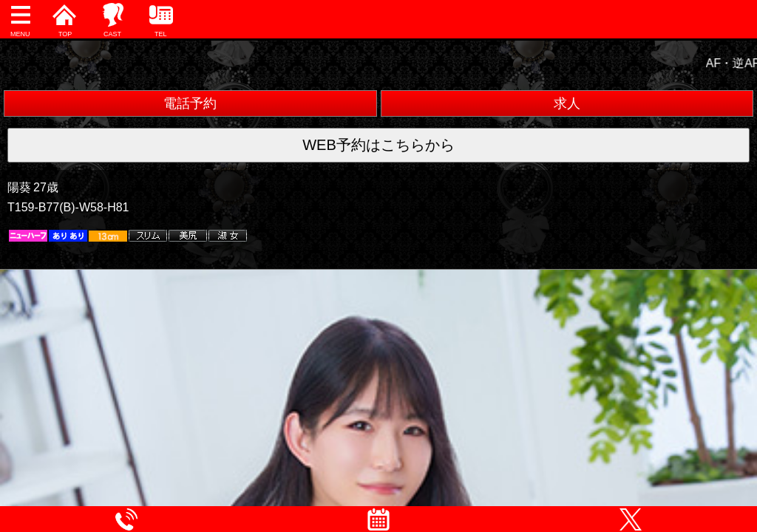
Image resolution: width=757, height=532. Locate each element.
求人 (567, 103)
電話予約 (190, 103)
